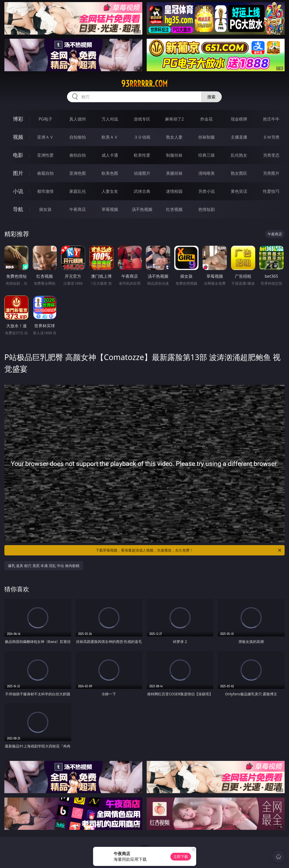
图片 (18, 173)
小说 (18, 191)
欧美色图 (110, 173)
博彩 (18, 119)
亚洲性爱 (45, 155)
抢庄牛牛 (271, 119)
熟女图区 (239, 173)
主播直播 (239, 137)
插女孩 (45, 209)
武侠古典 (142, 191)
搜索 (211, 97)
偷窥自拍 (45, 173)
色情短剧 (207, 209)
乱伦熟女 (239, 155)
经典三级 (207, 155)
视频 (18, 137)
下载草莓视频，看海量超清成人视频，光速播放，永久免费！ (189, 550)
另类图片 (271, 173)
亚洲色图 (78, 173)
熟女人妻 (174, 137)
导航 (18, 209)
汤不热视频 (142, 209)
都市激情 (45, 191)
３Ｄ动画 (142, 137)
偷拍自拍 (78, 155)
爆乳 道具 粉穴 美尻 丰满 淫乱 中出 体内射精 (44, 566)
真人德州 (78, 119)
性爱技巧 (271, 191)
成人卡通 (110, 155)
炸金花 (207, 119)
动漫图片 (142, 173)
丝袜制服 (207, 137)
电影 (18, 155)
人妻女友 (110, 191)
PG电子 (46, 119)
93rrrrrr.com (144, 84)
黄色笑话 (239, 191)
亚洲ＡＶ (45, 137)
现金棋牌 (239, 119)
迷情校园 (174, 191)
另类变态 (271, 155)
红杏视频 (174, 209)
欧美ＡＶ (110, 137)
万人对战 (110, 119)
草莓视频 (110, 209)
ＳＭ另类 (271, 137)
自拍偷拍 (78, 137)
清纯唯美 (207, 173)
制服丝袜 (174, 155)
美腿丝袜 (174, 173)
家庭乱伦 (78, 191)
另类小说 (207, 191)
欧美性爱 (142, 155)
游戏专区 (142, 119)
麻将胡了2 (174, 119)
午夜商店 (78, 209)
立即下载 (181, 857)
